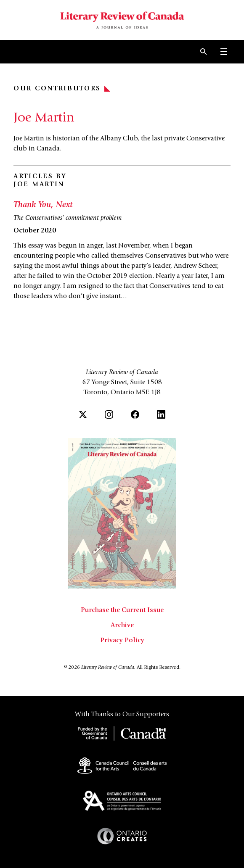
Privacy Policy (122, 641)
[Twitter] (83, 414)
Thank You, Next (43, 206)
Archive (122, 625)
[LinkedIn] (161, 414)
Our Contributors (62, 89)
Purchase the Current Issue (122, 610)
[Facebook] (135, 414)
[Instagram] (109, 414)
